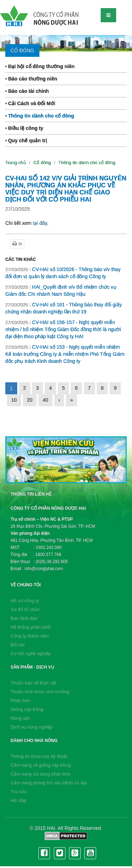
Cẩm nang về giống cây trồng (41, 765)
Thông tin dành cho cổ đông (40, 116)
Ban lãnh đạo (24, 618)
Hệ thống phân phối (31, 627)
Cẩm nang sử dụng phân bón (40, 774)
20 (30, 400)
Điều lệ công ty (24, 128)
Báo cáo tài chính (27, 91)
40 (45, 400)
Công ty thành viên (30, 636)
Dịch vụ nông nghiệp (32, 727)
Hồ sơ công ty (25, 601)
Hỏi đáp (19, 800)
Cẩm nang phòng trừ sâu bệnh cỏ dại (49, 783)
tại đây (40, 223)
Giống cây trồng (27, 709)
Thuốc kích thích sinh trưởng (40, 692)
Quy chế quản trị (26, 140)
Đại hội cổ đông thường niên (40, 66)
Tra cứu (18, 792)
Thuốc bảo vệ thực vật (33, 683)
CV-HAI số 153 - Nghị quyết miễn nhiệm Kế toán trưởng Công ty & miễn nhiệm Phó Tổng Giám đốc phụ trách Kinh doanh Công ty (65, 354)
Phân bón (20, 701)
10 (14, 400)
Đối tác (18, 645)
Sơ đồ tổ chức (25, 609)
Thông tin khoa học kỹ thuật (39, 756)
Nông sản (20, 718)
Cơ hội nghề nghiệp (31, 654)
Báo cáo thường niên (31, 79)
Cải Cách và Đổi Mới (30, 103)
